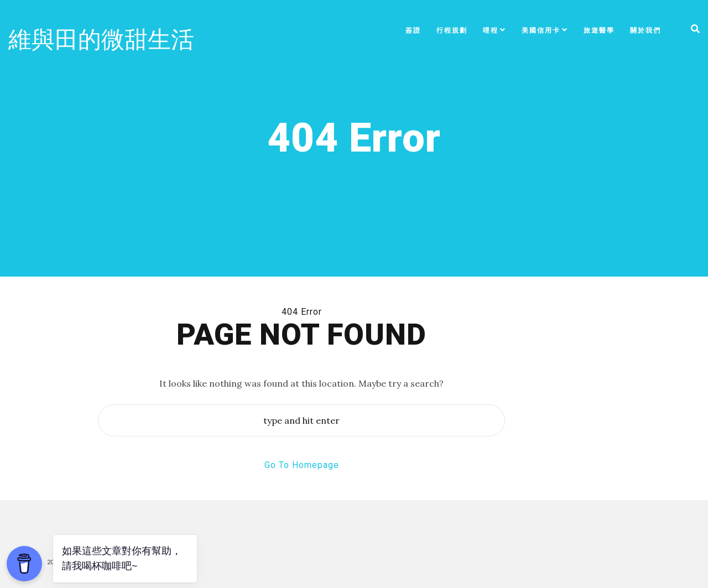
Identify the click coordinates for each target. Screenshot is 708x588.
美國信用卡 (541, 30)
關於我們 (645, 30)
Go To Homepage (302, 465)
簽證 (413, 30)
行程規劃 (452, 30)
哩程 (491, 30)
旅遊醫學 (599, 30)
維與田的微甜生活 (101, 40)
